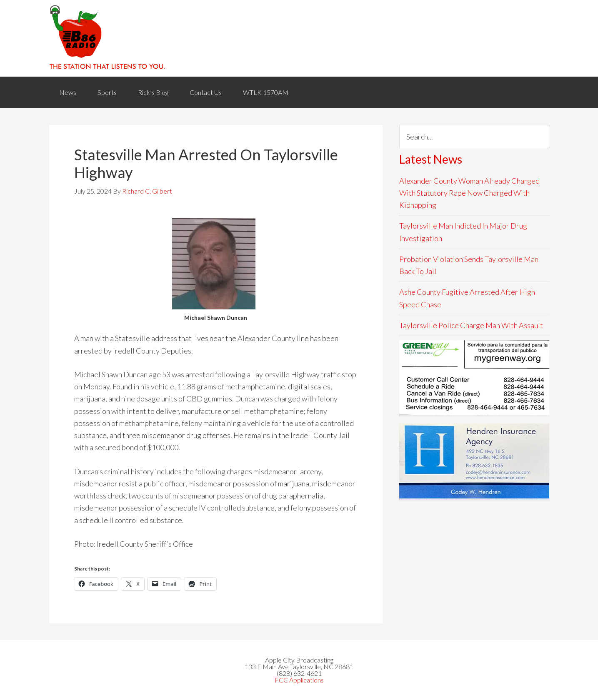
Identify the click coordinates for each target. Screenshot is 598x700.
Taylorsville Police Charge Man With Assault (471, 325)
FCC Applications (299, 680)
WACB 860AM (299, 38)
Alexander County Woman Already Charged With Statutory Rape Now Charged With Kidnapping (469, 193)
